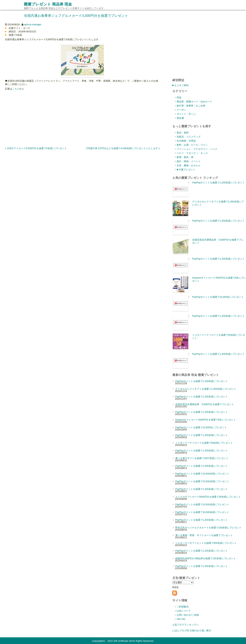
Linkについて (184, 611)
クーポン (181, 110)
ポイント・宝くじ (186, 114)
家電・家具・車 (185, 157)
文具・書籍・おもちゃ (189, 165)
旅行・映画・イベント (189, 161)
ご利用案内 (183, 607)
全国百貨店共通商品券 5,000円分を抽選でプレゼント (205, 404)
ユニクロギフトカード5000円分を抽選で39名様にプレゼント (208, 497)
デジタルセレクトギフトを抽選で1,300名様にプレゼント (206, 389)
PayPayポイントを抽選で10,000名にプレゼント (218, 297)
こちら (16, 89)
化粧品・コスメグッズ (189, 137)
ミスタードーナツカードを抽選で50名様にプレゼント (204, 443)
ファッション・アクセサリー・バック (197, 149)
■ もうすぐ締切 (180, 85)
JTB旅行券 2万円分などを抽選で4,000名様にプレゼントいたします (122, 148)
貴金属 (180, 118)
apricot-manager (33, 24)
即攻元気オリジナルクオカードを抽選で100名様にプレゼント (208, 528)
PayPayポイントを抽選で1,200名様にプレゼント (218, 183)
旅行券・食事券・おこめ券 (191, 106)
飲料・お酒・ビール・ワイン (192, 145)
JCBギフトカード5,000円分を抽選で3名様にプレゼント (37, 148)
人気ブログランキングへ (185, 625)
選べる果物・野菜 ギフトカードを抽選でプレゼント (204, 535)
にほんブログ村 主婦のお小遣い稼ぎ (192, 630)
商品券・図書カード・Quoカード (194, 102)
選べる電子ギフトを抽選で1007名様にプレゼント (202, 458)
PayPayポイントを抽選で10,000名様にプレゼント (202, 474)
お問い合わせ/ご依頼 (188, 615)
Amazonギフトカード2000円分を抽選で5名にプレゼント (206, 420)
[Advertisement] (82, 118)
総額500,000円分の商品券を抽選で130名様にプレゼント (206, 558)
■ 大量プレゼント (186, 170)
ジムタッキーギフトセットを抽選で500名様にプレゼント (206, 543)
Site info (181, 619)
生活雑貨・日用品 (186, 141)
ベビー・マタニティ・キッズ (192, 153)
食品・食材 (183, 133)
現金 (179, 97)
